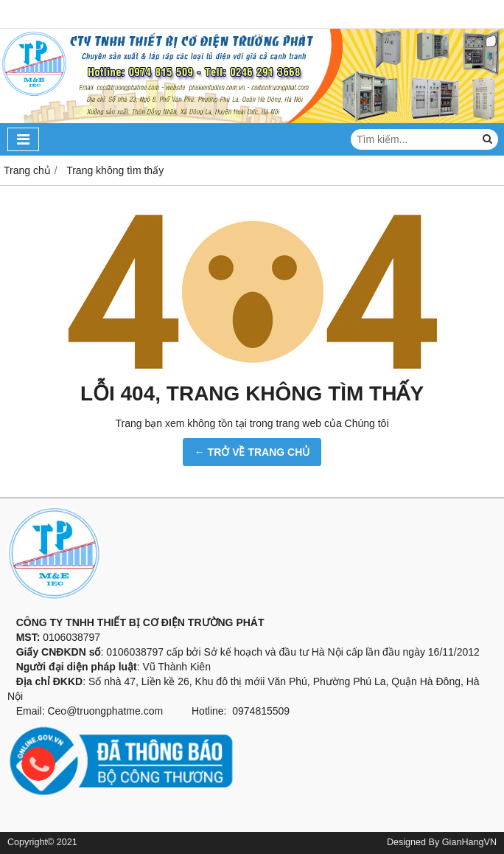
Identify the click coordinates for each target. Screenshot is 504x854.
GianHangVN (469, 842)
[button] (252, 608)
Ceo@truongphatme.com (105, 711)
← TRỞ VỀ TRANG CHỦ (252, 452)
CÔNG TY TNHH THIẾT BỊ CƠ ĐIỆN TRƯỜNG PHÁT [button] (136, 622)
